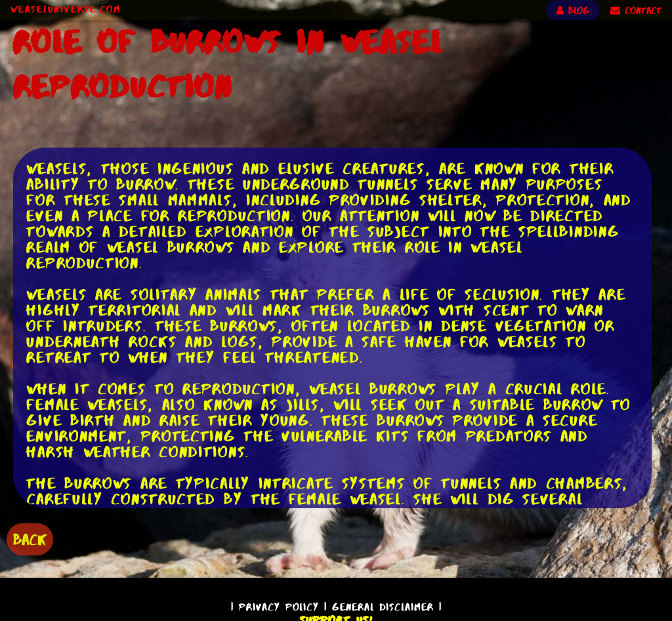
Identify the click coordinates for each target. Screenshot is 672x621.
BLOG (573, 10)
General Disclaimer (383, 607)
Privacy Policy (279, 607)
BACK (30, 539)
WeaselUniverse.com (66, 9)
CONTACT (636, 10)
